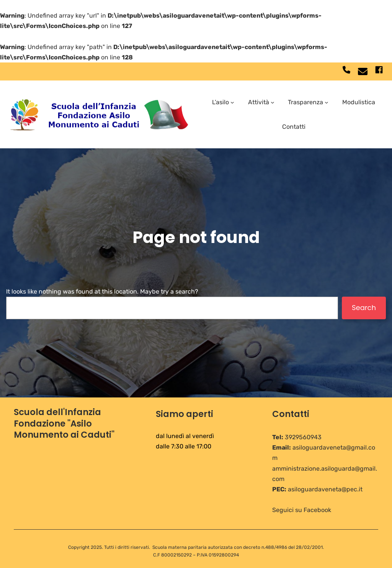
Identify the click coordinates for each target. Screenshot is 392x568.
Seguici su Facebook (302, 510)
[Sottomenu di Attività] (273, 102)
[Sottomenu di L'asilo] (232, 102)
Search (364, 308)
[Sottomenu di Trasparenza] (327, 102)
